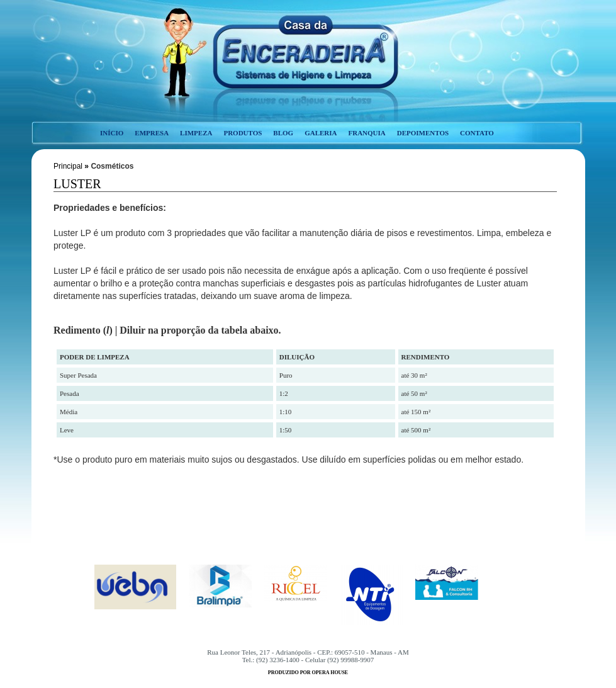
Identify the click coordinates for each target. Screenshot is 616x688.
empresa (152, 133)
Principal (68, 166)
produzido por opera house (308, 673)
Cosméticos (112, 166)
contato (477, 133)
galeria (321, 133)
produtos (243, 133)
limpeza (196, 133)
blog (283, 133)
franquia (367, 133)
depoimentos (423, 133)
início (112, 133)
